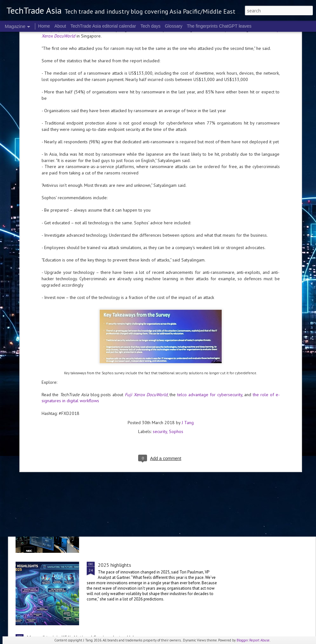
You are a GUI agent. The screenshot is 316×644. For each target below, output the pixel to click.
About (60, 26)
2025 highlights (114, 565)
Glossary (174, 26)
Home (44, 26)
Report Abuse (259, 640)
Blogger (242, 640)
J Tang (188, 317)
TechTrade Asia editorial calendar (103, 26)
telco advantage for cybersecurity (210, 289)
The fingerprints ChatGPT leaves (219, 26)
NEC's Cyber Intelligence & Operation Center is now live (157, 492)
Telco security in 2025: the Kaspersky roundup (75, 344)
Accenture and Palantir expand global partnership (79, 382)
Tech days (150, 26)
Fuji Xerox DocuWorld (146, 289)
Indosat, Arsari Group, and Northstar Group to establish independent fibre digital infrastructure (157, 423)
